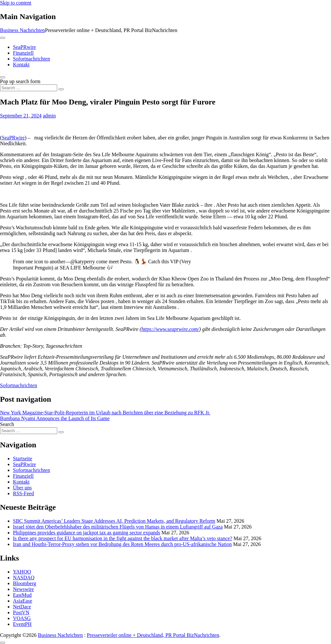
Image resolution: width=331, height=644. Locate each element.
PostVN (21, 612)
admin (49, 116)
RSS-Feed (23, 493)
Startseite (23, 458)
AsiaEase (23, 601)
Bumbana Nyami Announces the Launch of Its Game (55, 418)
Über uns (22, 488)
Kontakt (21, 65)
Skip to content (16, 3)
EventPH (22, 624)
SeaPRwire (24, 47)
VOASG (22, 618)
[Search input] (29, 88)
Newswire (23, 589)
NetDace (22, 607)
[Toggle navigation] (3, 38)
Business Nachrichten (22, 30)
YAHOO (22, 572)
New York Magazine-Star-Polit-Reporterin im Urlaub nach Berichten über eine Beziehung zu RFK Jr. (105, 413)
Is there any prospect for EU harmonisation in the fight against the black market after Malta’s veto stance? (123, 538)
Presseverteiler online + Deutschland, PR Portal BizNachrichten (153, 635)
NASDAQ (24, 578)
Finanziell (23, 53)
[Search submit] (61, 89)
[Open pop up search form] (3, 77)
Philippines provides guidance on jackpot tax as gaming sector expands (86, 533)
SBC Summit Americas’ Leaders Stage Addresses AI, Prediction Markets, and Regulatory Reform (114, 521)
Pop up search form (20, 81)
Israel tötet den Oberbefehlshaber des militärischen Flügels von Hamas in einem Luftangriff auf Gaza (118, 527)
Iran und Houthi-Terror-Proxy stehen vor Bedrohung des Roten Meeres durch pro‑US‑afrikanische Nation (122, 544)
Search (7, 424)
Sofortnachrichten (32, 59)
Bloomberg (25, 583)
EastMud (22, 595)
